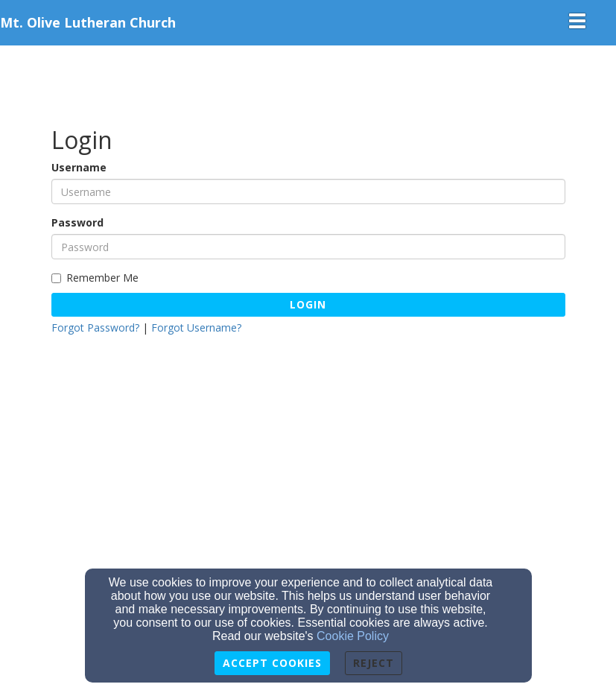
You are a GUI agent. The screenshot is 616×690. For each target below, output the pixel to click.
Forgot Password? (95, 327)
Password (77, 222)
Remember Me (95, 278)
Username (79, 167)
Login (308, 304)
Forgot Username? (196, 327)
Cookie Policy (353, 636)
